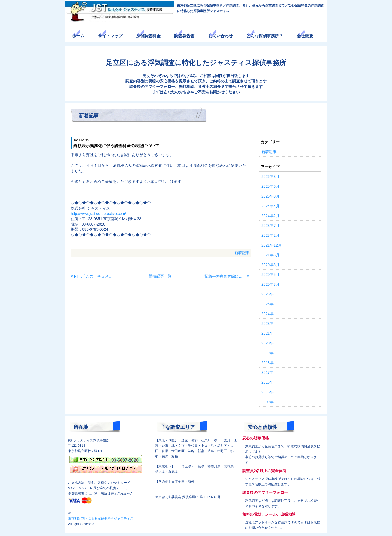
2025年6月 (270, 186)
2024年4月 (270, 206)
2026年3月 (270, 177)
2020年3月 (270, 284)
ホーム (78, 36)
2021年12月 (272, 245)
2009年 (267, 402)
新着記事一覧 (160, 276)
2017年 (267, 372)
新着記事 (242, 253)
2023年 (267, 324)
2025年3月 (270, 196)
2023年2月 (270, 235)
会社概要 (305, 36)
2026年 (267, 294)
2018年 (267, 363)
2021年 (267, 333)
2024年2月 (270, 216)
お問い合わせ (220, 36)
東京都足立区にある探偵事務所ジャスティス (101, 519)
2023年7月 (270, 226)
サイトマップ (110, 36)
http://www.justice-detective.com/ (98, 214)
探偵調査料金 (148, 36)
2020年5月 (270, 275)
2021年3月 (270, 255)
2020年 (267, 343)
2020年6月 (270, 265)
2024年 (267, 314)
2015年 (267, 392)
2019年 (267, 353)
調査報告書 (184, 36)
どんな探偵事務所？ (265, 36)
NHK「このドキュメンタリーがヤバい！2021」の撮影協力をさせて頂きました (95, 276)
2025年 (267, 304)
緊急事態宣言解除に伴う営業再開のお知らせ (225, 276)
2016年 (267, 382)
